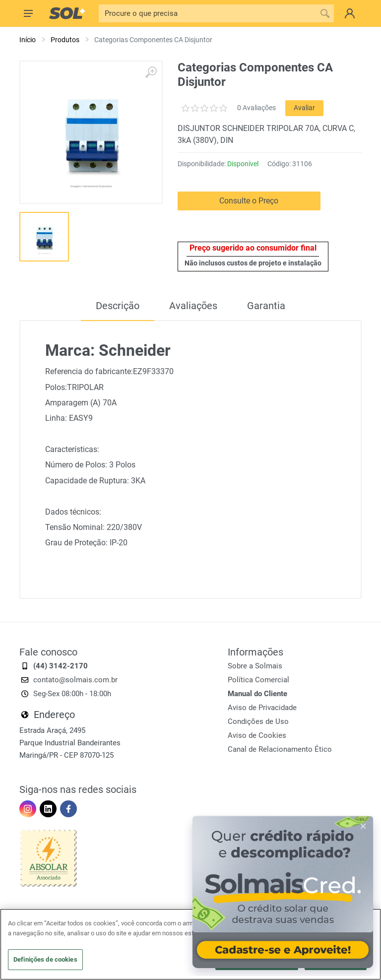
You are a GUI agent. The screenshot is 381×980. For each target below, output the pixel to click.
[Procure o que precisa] (325, 13)
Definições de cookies (45, 959)
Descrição (118, 306)
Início (28, 40)
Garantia (266, 306)
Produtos (65, 40)
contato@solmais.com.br (75, 680)
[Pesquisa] (207, 13)
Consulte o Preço (249, 201)
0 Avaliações (256, 108)
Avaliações (193, 306)
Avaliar (304, 108)
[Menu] (28, 13)
